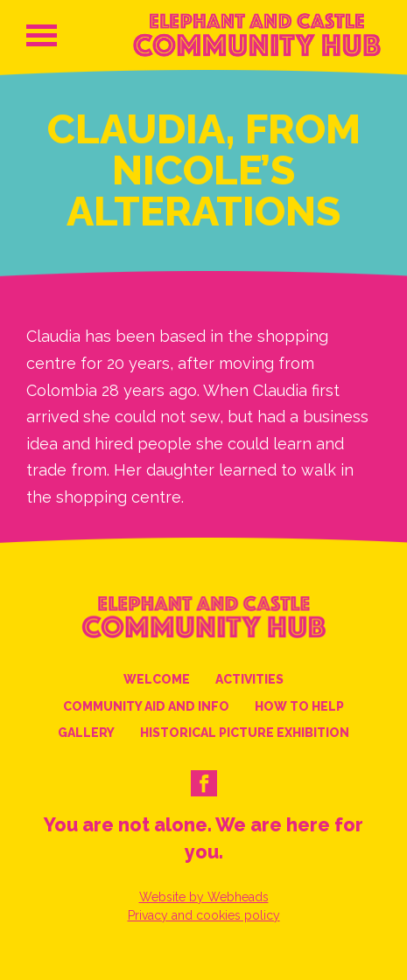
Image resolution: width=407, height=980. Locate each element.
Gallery (86, 733)
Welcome (157, 679)
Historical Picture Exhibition (245, 733)
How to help (299, 706)
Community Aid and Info (146, 706)
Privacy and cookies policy (204, 915)
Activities (249, 679)
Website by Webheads (204, 897)
